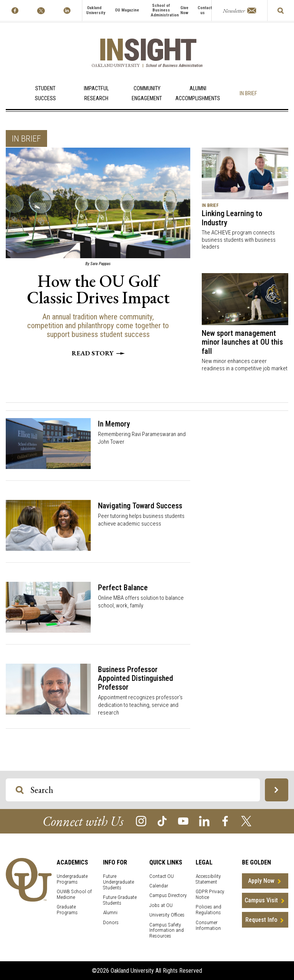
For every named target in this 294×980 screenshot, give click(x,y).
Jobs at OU (161, 905)
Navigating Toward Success (140, 506)
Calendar (159, 886)
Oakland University (96, 10)
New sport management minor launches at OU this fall (242, 342)
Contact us (205, 10)
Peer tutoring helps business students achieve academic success (141, 520)
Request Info (261, 920)
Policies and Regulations (208, 910)
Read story (98, 353)
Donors (111, 922)
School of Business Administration (165, 10)
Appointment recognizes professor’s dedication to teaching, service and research (140, 705)
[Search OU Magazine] (20, 790)
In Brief (248, 94)
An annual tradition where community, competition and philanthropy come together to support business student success (98, 326)
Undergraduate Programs (72, 879)
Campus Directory (168, 895)
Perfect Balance (123, 588)
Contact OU (162, 876)
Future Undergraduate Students (118, 882)
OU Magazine (127, 10)
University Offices (167, 915)
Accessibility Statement (208, 879)
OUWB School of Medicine (74, 894)
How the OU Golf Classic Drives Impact (98, 289)
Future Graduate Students (120, 900)
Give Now (184, 10)
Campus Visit (261, 900)
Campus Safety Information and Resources (167, 930)
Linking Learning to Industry (232, 218)
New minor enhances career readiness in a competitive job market (245, 365)
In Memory (114, 424)
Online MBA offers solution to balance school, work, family (141, 602)
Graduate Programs (67, 910)
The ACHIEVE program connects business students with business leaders (239, 239)
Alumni (110, 912)
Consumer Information (208, 925)
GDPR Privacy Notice (210, 894)
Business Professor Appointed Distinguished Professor (136, 678)
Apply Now (261, 881)
